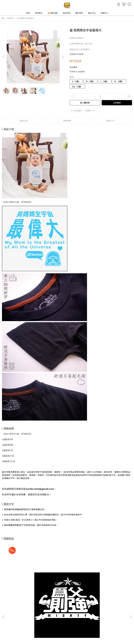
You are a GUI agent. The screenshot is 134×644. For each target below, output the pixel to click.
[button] (63, 57)
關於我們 (79, 13)
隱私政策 (44, 615)
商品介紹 (24, 121)
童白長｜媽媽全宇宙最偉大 (109, 584)
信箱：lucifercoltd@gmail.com (15, 628)
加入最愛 (76, 111)
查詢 (4, 615)
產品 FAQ (92, 13)
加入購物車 (85, 103)
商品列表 (66, 13)
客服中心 (104, 13)
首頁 (28, 13)
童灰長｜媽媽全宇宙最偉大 (67, 584)
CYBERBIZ (53, 637)
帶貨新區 (39, 13)
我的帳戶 (33, 615)
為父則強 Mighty (25, 584)
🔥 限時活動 (53, 13)
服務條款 (54, 615)
